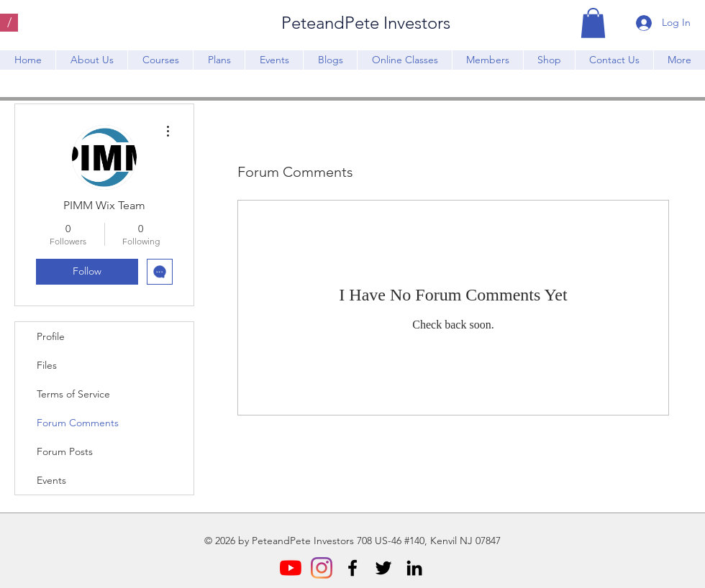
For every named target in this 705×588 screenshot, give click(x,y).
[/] (9, 23)
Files (47, 365)
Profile (51, 336)
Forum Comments (78, 423)
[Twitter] (383, 568)
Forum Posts (65, 451)
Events (51, 480)
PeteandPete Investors (366, 23)
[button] (593, 23)
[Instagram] (322, 568)
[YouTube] (291, 568)
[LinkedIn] (414, 568)
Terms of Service (73, 394)
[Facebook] (352, 568)
